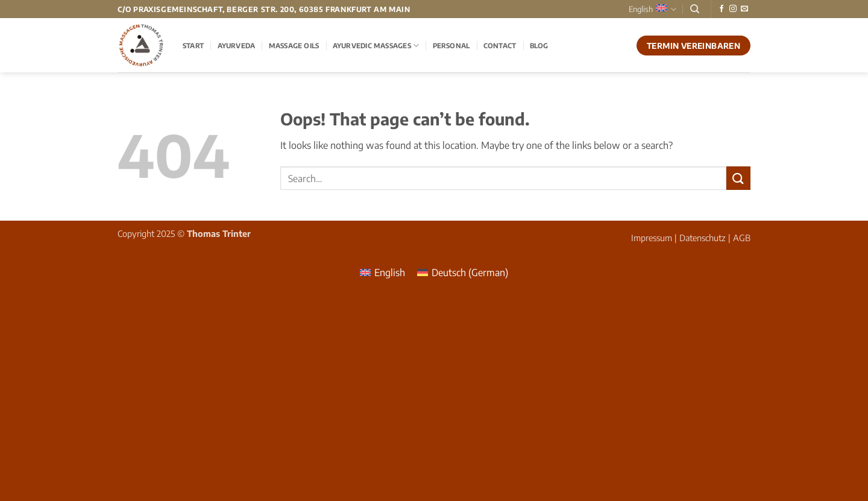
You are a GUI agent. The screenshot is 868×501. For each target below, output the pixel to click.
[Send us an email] (744, 9)
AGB (742, 238)
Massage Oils (294, 45)
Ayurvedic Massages (376, 46)
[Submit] (738, 178)
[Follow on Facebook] (722, 9)
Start (193, 45)
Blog (539, 45)
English (653, 9)
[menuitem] (382, 272)
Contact (500, 45)
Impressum (652, 238)
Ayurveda (237, 45)
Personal (451, 45)
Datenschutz (703, 238)
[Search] (695, 9)
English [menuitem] (390, 273)
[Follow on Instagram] (733, 9)
